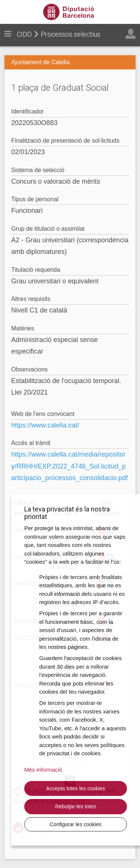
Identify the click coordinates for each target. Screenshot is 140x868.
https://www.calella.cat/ (45, 425)
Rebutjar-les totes (76, 806)
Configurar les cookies (76, 824)
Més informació (43, 770)
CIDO (24, 34)
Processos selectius (71, 34)
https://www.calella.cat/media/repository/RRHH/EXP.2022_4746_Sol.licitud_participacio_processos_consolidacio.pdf (69, 466)
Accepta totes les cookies (76, 788)
